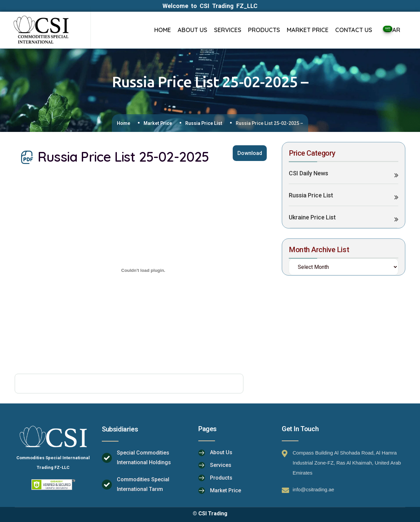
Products (221, 478)
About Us (221, 452)
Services (221, 465)
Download (250, 153)
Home (124, 123)
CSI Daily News (308, 173)
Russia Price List (204, 123)
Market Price (158, 123)
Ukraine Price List (312, 217)
